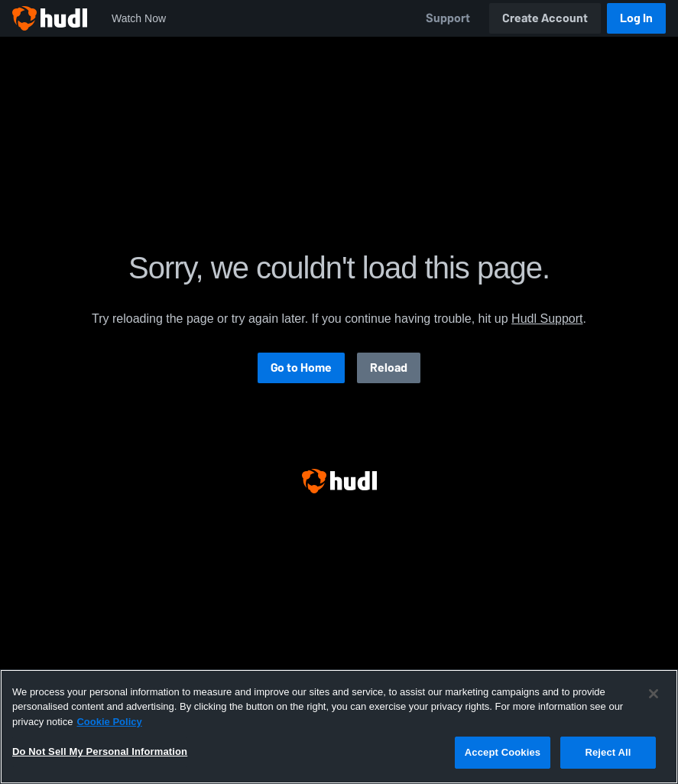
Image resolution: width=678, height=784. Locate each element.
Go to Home (301, 368)
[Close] (654, 694)
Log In (636, 18)
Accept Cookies (503, 752)
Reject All (608, 752)
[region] (339, 727)
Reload (389, 368)
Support (448, 18)
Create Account (545, 18)
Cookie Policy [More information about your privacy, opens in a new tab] (109, 722)
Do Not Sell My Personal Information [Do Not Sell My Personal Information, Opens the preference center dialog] (100, 751)
